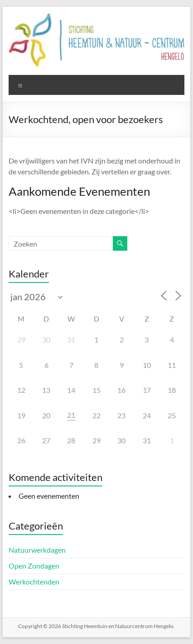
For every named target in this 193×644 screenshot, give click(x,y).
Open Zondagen (34, 566)
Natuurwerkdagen (37, 550)
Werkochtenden (34, 582)
